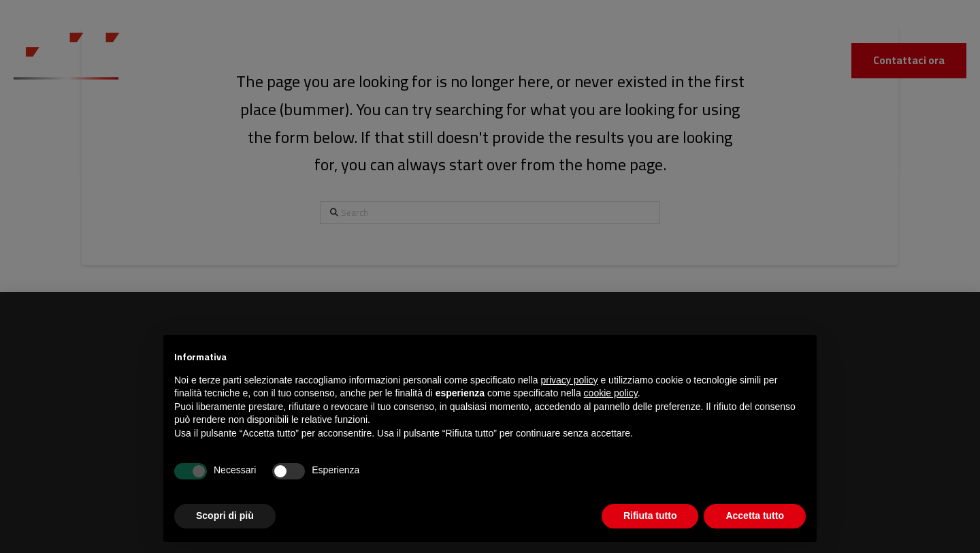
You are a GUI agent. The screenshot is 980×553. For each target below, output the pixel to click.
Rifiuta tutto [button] (650, 516)
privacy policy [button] (570, 380)
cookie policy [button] (611, 393)
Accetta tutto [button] (755, 516)
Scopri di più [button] (225, 516)
